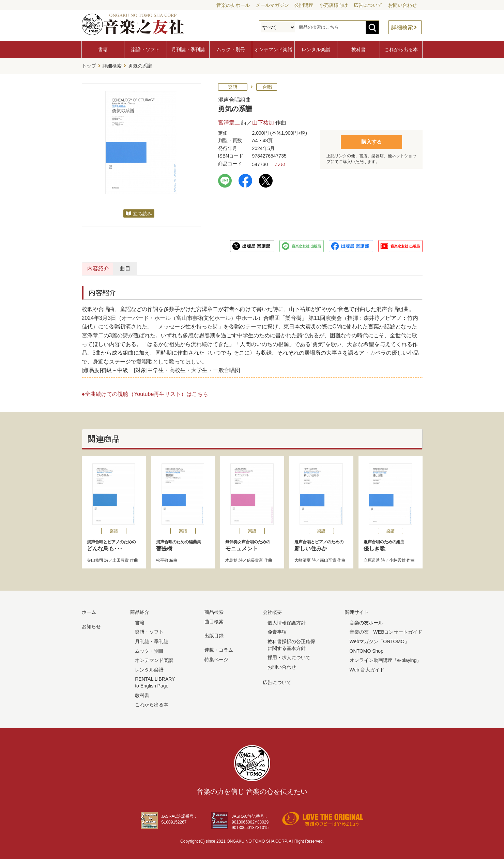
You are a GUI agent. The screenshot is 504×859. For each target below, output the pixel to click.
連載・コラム (219, 649)
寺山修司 (95, 559)
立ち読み (142, 212)
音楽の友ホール (233, 5)
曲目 (188, 267)
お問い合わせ (402, 5)
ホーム (89, 611)
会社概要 (272, 611)
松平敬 (162, 559)
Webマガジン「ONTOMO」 (379, 640)
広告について (368, 5)
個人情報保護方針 (287, 621)
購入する (371, 140)
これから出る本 (401, 49)
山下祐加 (263, 121)
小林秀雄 (397, 559)
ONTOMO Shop (366, 649)
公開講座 (304, 5)
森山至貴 (328, 559)
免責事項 (277, 631)
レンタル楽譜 (316, 49)
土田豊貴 (121, 559)
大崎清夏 (303, 559)
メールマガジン (272, 5)
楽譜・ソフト (146, 49)
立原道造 (372, 559)
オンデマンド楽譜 (273, 49)
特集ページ (216, 658)
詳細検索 (402, 27)
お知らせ (91, 625)
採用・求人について (289, 656)
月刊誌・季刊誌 (188, 49)
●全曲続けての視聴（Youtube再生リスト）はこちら (145, 392)
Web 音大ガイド (367, 668)
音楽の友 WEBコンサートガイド (386, 631)
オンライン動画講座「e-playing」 (386, 659)
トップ (89, 65)
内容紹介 (114, 267)
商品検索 (214, 611)
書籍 (103, 49)
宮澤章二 (229, 121)
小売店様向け (334, 5)
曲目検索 (214, 620)
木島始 (231, 559)
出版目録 (214, 634)
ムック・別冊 (231, 49)
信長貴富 (255, 559)
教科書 (358, 49)
